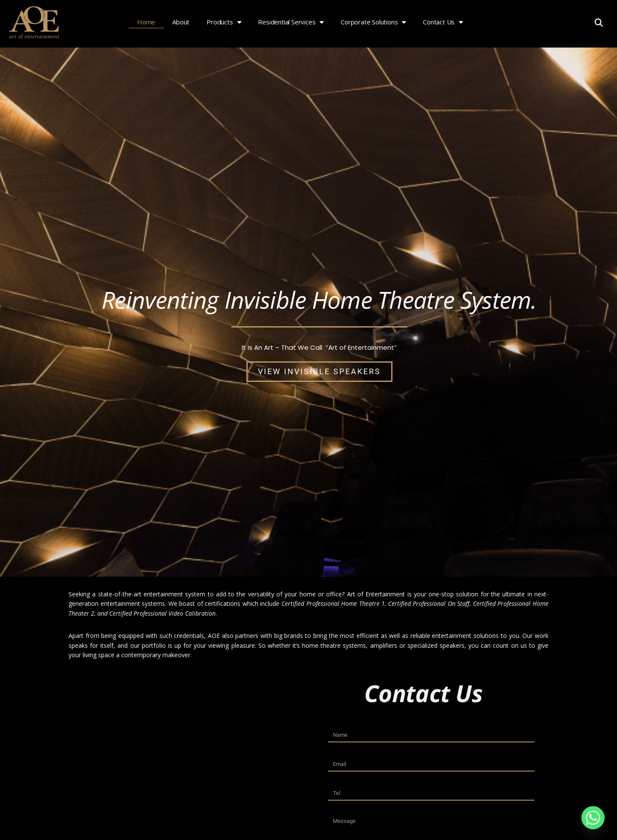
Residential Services (291, 22)
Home (146, 22)
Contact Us (443, 22)
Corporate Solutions (373, 22)
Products (224, 22)
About (181, 22)
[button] (599, 22)
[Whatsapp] (593, 818)
